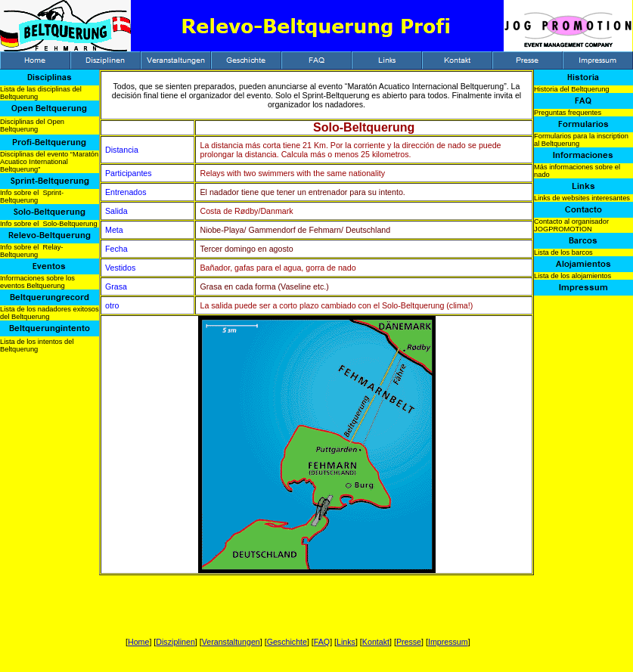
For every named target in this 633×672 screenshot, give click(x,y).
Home (138, 642)
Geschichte (287, 642)
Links (346, 642)
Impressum (448, 642)
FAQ (322, 642)
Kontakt (376, 642)
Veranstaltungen (231, 642)
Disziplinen (175, 642)
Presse (409, 642)
